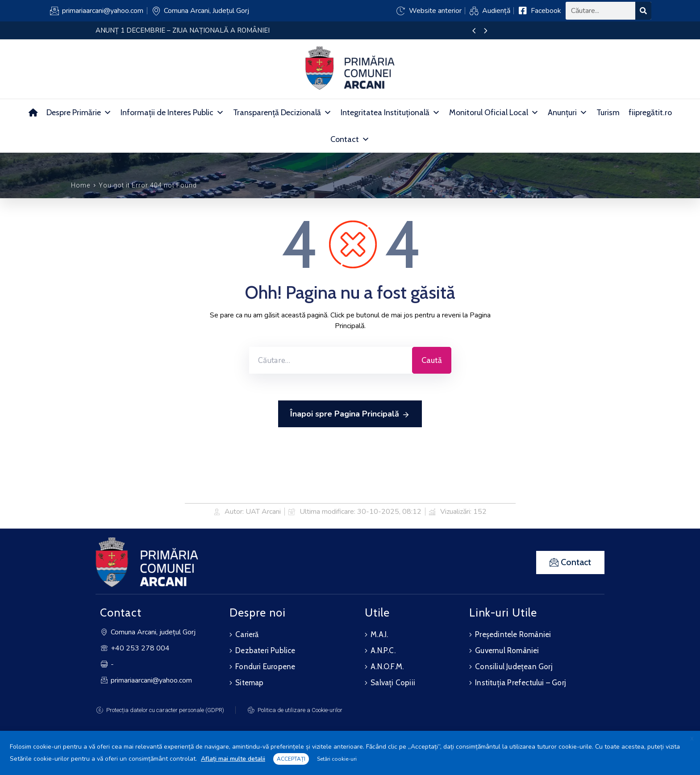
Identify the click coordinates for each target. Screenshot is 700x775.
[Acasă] (33, 112)
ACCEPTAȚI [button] (291, 759)
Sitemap (249, 683)
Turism (608, 112)
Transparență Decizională (282, 112)
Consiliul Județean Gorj (514, 667)
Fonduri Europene (265, 667)
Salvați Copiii (393, 683)
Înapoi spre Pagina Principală (350, 414)
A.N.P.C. (383, 650)
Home (81, 185)
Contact (350, 139)
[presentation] (474, 31)
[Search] (643, 11)
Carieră (247, 634)
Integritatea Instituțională (390, 112)
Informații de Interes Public (172, 112)
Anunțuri (568, 112)
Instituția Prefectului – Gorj (521, 683)
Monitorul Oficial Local (494, 112)
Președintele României (513, 634)
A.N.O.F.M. (387, 667)
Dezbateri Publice (265, 650)
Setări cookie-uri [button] (337, 759)
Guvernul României (507, 650)
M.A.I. (379, 634)
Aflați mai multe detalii (233, 759)
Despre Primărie (79, 112)
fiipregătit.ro (650, 112)
